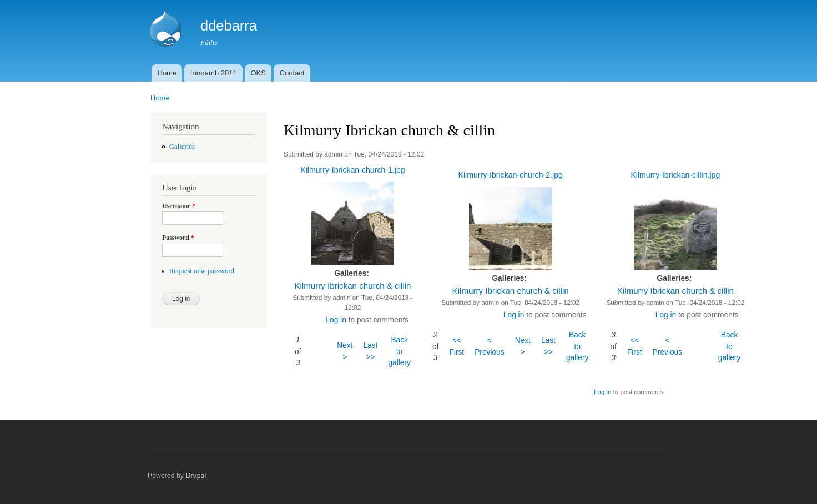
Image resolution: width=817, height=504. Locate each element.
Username (179, 206)
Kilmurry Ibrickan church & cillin (352, 286)
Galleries (182, 147)
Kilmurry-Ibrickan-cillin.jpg (675, 175)
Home (167, 73)
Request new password (202, 271)
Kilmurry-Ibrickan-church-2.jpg (510, 175)
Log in (336, 320)
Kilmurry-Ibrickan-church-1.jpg (352, 170)
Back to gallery (399, 351)
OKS (258, 73)
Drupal (196, 476)
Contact (292, 73)
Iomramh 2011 (214, 73)
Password (178, 238)
